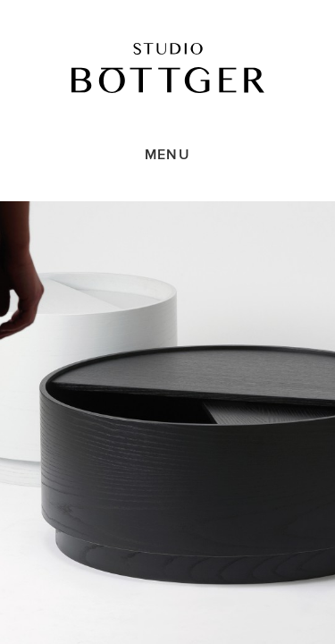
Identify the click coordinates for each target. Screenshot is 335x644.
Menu (167, 155)
